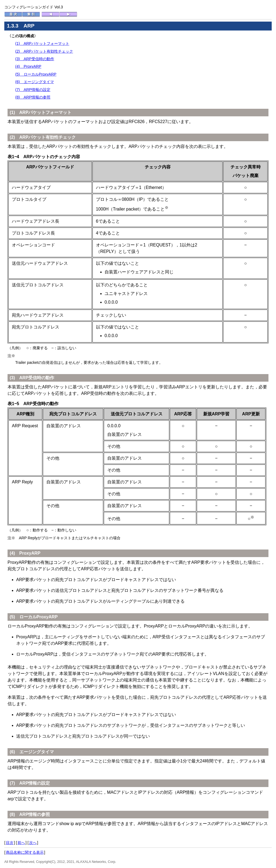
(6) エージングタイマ (34, 82)
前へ (21, 843)
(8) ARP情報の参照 (33, 97)
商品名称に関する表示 (25, 852)
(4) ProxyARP (28, 66)
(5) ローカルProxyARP (36, 74)
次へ (33, 843)
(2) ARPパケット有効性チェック (44, 51)
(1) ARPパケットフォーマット (42, 43)
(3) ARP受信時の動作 (35, 59)
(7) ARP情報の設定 (33, 90)
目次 (10, 843)
